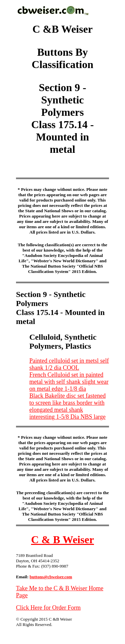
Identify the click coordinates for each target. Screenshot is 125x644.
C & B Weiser (62, 540)
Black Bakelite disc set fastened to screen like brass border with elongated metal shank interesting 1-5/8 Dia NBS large (67, 406)
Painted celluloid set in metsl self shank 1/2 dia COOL (69, 364)
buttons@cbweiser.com (51, 577)
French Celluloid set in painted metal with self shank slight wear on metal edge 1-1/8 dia (69, 382)
